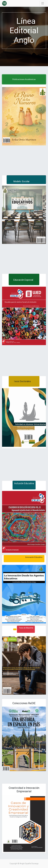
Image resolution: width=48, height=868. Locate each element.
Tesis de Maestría (26, 628)
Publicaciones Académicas (24, 79)
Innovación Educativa (24, 557)
